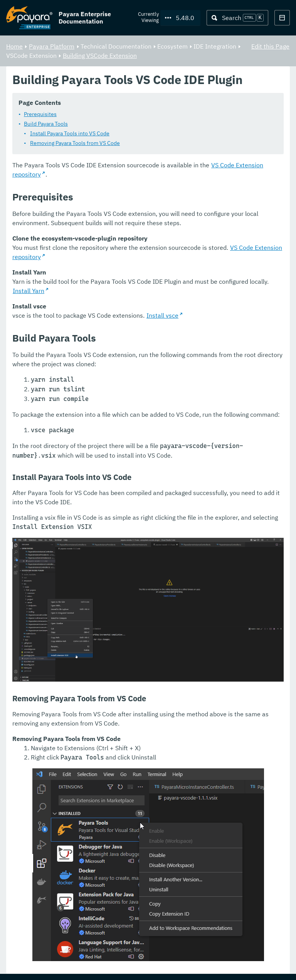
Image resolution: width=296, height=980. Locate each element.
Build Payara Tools (46, 124)
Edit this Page (270, 46)
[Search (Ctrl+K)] (237, 18)
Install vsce (162, 316)
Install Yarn (29, 291)
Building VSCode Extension (100, 56)
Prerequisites (40, 115)
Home (14, 46)
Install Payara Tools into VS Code (70, 134)
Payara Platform (52, 46)
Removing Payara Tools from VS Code (75, 143)
